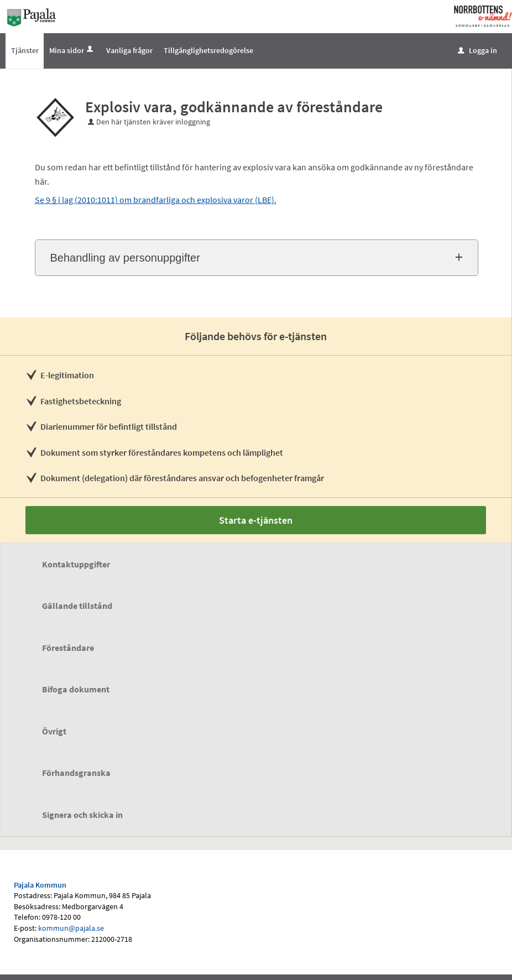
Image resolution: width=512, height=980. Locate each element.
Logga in (477, 50)
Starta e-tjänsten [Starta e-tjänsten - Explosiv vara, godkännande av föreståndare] (256, 520)
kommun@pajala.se (71, 928)
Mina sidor (72, 50)
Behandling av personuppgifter (125, 258)
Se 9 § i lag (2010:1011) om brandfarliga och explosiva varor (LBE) (155, 200)
